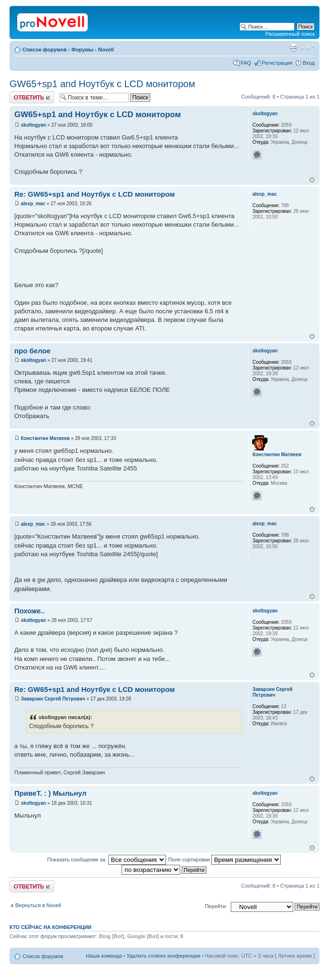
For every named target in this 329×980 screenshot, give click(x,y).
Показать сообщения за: (107, 860)
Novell (106, 50)
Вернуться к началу (312, 180)
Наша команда (104, 956)
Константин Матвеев (45, 438)
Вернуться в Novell (38, 905)
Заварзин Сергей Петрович (53, 699)
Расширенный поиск (290, 34)
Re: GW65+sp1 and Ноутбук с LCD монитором (95, 194)
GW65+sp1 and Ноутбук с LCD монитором (102, 84)
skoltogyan (34, 125)
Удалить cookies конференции (164, 956)
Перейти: (216, 906)
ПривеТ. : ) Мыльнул (50, 793)
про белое (32, 351)
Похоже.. (30, 611)
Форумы (82, 50)
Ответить (32, 97)
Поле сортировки (225, 860)
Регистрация (277, 63)
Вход (309, 63)
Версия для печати (293, 48)
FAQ (246, 63)
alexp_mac (33, 204)
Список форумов (45, 50)
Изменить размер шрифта (308, 48)
